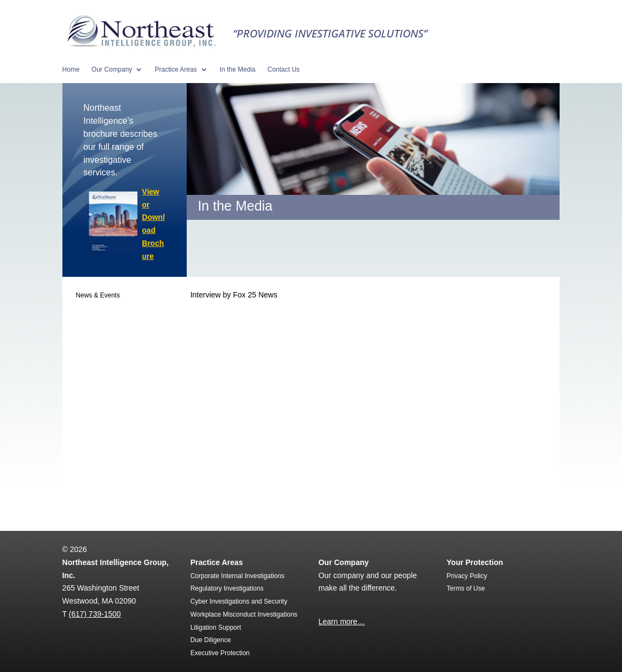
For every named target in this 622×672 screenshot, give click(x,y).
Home (71, 69)
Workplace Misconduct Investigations (244, 614)
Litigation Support (216, 627)
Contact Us (284, 69)
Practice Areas (176, 69)
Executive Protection (220, 653)
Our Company (112, 69)
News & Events (98, 295)
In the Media (238, 69)
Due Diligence (211, 640)
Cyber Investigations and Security (239, 601)
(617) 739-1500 (95, 614)
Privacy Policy (467, 576)
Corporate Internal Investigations (237, 576)
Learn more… (342, 622)
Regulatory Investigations (227, 588)
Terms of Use (466, 588)
